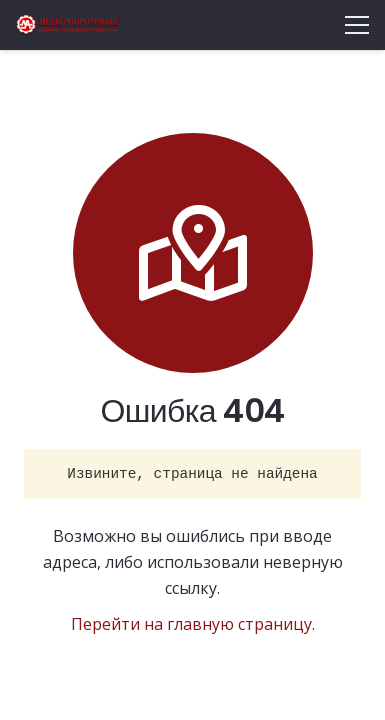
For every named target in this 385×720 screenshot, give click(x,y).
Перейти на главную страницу (191, 624)
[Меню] (357, 25)
